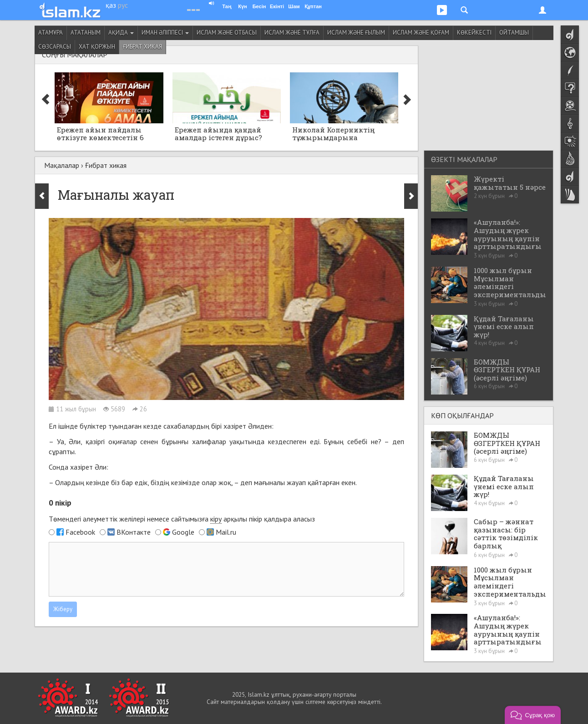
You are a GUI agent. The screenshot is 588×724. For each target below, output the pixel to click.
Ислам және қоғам (421, 33)
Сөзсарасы (55, 47)
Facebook (80, 532)
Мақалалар (62, 165)
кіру (216, 519)
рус (123, 5)
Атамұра (51, 33)
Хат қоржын (97, 47)
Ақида (121, 33)
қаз (111, 5)
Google (183, 532)
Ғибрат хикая (142, 47)
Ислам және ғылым (356, 33)
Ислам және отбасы (227, 33)
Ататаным (86, 33)
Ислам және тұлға (292, 33)
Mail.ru (226, 532)
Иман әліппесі (165, 33)
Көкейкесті (474, 33)
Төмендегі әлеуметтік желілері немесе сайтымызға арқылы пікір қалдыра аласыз (182, 519)
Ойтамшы (514, 33)
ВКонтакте (134, 532)
